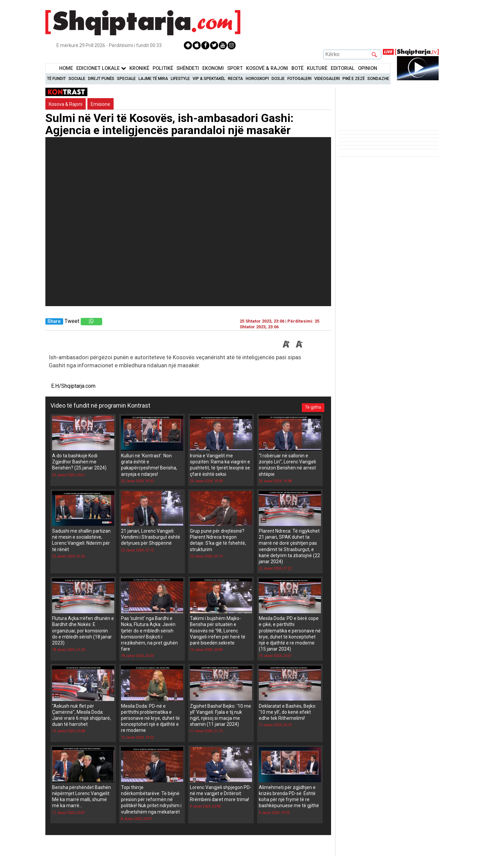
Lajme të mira (153, 79)
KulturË (317, 68)
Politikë (163, 68)
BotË (297, 68)
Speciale (126, 79)
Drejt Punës (101, 79)
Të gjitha (311, 406)
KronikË (139, 68)
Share (54, 321)
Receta (235, 79)
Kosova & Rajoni (66, 104)
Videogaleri (327, 79)
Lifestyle (180, 79)
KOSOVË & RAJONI (267, 68)
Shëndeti (188, 68)
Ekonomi (213, 68)
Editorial (343, 68)
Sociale (77, 79)
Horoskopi (257, 79)
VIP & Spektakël (209, 79)
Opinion (368, 68)
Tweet (72, 321)
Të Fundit (56, 79)
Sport (235, 68)
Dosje (278, 79)
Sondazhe (378, 79)
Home (66, 68)
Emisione (100, 104)
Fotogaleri (299, 79)
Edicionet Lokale (101, 68)
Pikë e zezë (354, 79)
